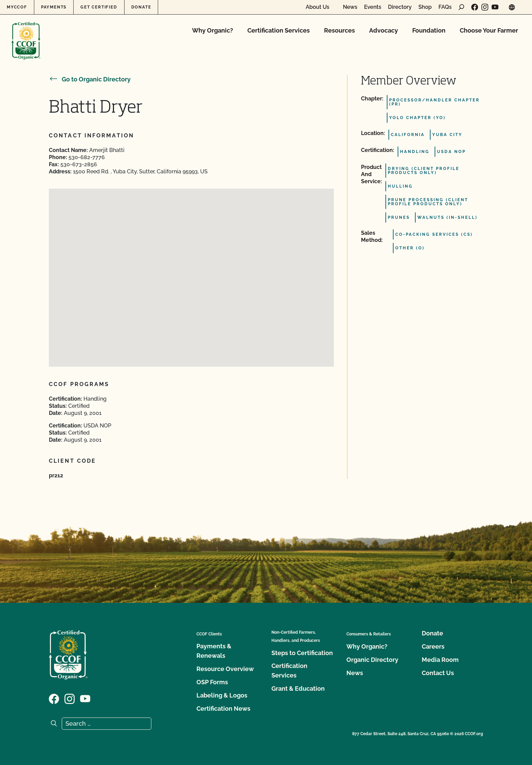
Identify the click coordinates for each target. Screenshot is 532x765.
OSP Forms (212, 682)
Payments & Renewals (214, 651)
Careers (433, 646)
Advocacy (384, 30)
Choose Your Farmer (489, 30)
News (350, 7)
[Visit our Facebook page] (475, 7)
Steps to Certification (302, 653)
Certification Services (279, 30)
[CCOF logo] (26, 34)
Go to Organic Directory (90, 79)
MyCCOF (17, 7)
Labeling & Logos (222, 695)
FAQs (445, 7)
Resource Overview (225, 669)
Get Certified (99, 7)
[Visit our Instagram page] (485, 7)
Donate (141, 7)
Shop (425, 7)
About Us (318, 7)
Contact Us (438, 673)
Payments (54, 7)
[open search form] (461, 7)
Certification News (223, 709)
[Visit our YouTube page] (495, 7)
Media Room (440, 660)
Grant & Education (298, 688)
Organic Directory (372, 660)
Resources (339, 30)
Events (373, 7)
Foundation (429, 30)
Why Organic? (213, 30)
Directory (400, 7)
